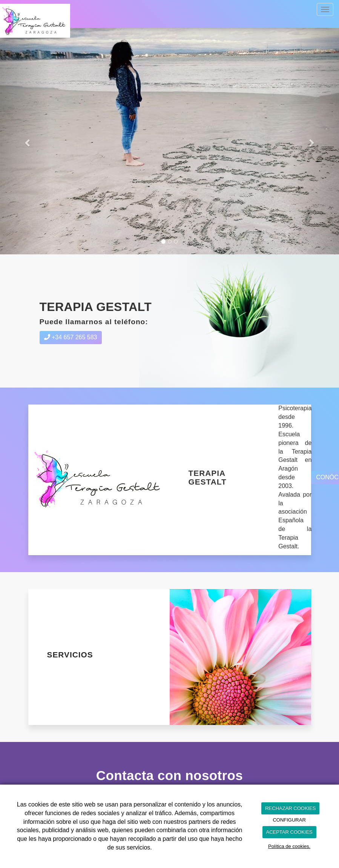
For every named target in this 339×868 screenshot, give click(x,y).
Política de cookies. (289, 846)
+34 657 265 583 (71, 337)
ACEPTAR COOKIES (289, 832)
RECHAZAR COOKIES (290, 808)
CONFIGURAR (289, 820)
